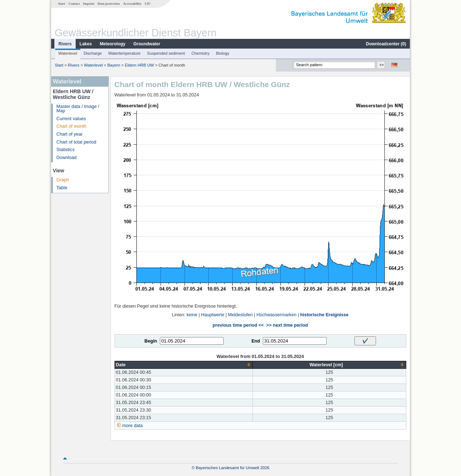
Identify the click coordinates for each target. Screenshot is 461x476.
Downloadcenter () (386, 44)
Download (67, 158)
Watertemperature (125, 53)
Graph (63, 180)
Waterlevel (68, 53)
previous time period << (238, 325)
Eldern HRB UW (139, 65)
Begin (151, 341)
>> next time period (287, 325)
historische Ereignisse (324, 315)
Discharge (93, 53)
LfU (148, 4)
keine (192, 315)
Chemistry (200, 53)
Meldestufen (240, 315)
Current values (71, 119)
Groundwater (147, 44)
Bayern (114, 65)
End (256, 341)
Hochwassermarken (276, 315)
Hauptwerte (212, 315)
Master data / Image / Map (78, 109)
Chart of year (70, 134)
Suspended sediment (166, 53)
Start (62, 4)
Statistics (66, 150)
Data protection (109, 4)
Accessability (132, 4)
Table (62, 188)
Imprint (89, 4)
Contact (74, 4)
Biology (223, 53)
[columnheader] (183, 365)
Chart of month (71, 126)
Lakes (86, 44)
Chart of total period (77, 142)
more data (133, 426)
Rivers (65, 44)
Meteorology (113, 44)
